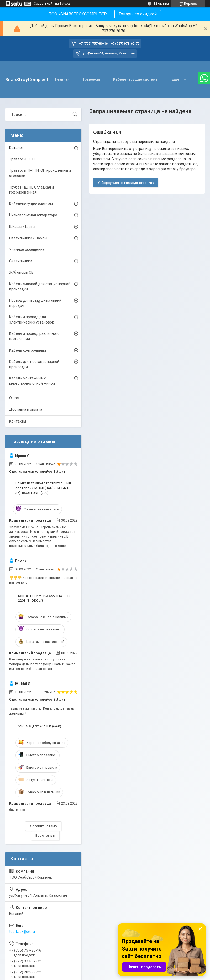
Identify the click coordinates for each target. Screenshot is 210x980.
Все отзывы (45, 835)
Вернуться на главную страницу (128, 183)
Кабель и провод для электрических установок (31, 320)
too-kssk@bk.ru (22, 932)
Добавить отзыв (43, 826)
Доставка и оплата (26, 409)
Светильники (21, 261)
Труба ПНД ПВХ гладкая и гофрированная (31, 190)
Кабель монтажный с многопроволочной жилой (32, 381)
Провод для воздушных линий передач (35, 303)
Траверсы (91, 79)
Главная (62, 79)
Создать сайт (44, 4)
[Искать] (75, 114)
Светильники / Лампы (28, 238)
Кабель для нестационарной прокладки (34, 364)
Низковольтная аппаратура (33, 215)
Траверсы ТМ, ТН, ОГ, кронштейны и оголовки (40, 173)
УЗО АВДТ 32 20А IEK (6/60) (40, 726)
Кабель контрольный (28, 350)
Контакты (18, 421)
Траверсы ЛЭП (22, 159)
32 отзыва (161, 4)
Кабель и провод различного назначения (34, 336)
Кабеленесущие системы (136, 79)
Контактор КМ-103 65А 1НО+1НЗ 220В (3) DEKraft (44, 598)
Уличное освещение (27, 249)
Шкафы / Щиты (22, 227)
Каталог (16, 148)
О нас (14, 398)
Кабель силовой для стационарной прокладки (40, 286)
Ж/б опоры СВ (21, 272)
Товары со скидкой (138, 14)
